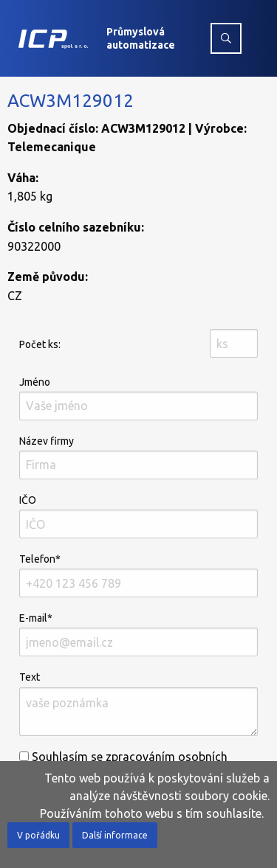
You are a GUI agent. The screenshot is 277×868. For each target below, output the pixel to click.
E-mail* (138, 634)
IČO (138, 516)
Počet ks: (40, 344)
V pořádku (38, 835)
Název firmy (138, 457)
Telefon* (138, 575)
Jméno (138, 398)
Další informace (115, 835)
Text (138, 703)
